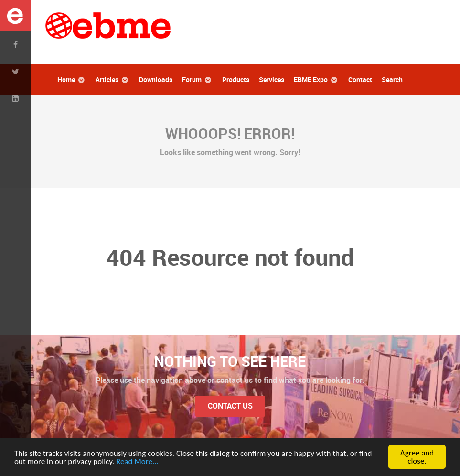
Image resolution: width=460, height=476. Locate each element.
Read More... (137, 461)
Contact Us (230, 406)
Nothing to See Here (230, 361)
